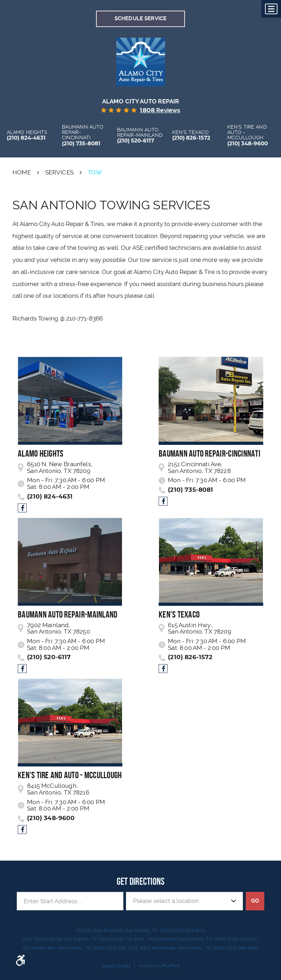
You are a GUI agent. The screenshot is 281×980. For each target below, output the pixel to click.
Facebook (22, 508)
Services (59, 172)
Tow (95, 172)
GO (255, 901)
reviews (160, 111)
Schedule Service (140, 18)
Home (22, 172)
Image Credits (116, 966)
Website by (159, 966)
